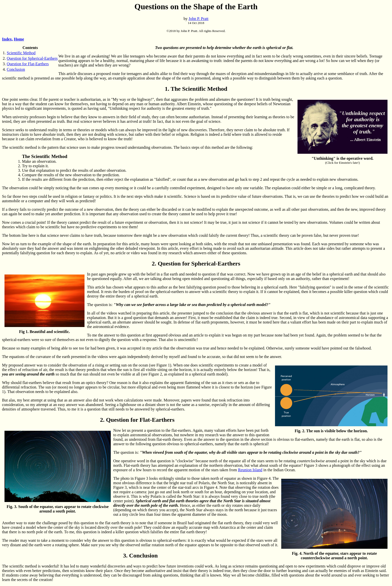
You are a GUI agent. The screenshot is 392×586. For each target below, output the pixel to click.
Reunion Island (250, 470)
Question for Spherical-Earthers (32, 58)
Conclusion (16, 69)
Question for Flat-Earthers (28, 64)
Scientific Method (21, 53)
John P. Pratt (198, 19)
